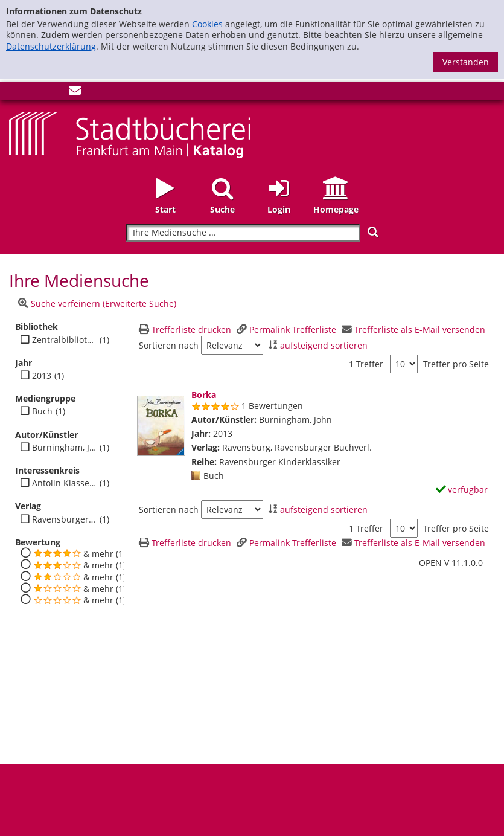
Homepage (336, 209)
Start (165, 209)
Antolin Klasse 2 (64, 483)
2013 (42, 376)
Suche (222, 209)
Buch (42, 411)
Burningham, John (64, 448)
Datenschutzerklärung (51, 46)
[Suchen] (373, 232)
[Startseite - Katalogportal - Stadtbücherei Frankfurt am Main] (130, 134)
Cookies (207, 24)
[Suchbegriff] (242, 233)
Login (279, 209)
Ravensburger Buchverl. (64, 519)
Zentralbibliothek (64, 340)
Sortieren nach (169, 346)
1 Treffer (366, 364)
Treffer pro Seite (456, 364)
